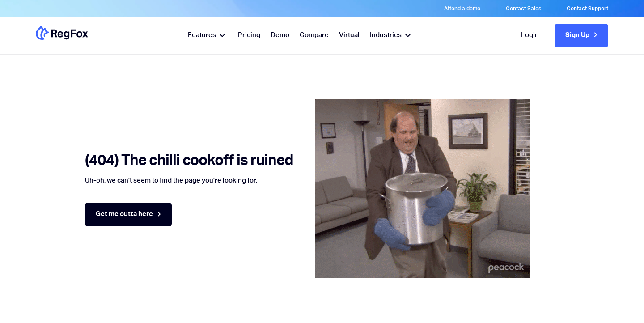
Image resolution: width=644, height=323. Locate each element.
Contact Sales (523, 8)
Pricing (249, 35)
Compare (314, 35)
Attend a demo (462, 8)
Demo (280, 35)
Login (530, 35)
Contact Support (587, 8)
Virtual (349, 35)
